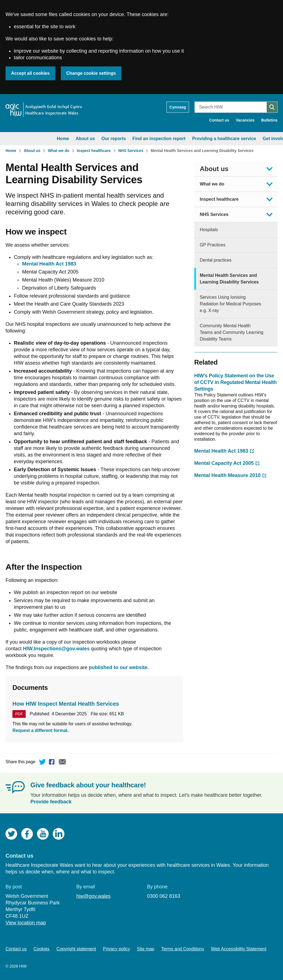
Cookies (42, 949)
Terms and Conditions (183, 949)
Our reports (66, 139)
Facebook (53, 763)
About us (37, 139)
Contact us (219, 120)
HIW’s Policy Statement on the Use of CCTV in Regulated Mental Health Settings (235, 382)
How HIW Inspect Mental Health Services (66, 704)
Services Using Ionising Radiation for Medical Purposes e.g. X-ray (230, 304)
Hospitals (209, 230)
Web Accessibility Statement (239, 949)
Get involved (228, 139)
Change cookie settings (91, 73)
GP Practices (213, 245)
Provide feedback (51, 802)
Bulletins (269, 120)
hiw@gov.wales (93, 896)
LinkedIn (59, 834)
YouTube (43, 834)
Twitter (43, 763)
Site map (146, 949)
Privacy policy (117, 949)
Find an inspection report (111, 139)
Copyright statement (76, 949)
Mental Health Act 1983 (221, 451)
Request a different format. (41, 730)
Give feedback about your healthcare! (88, 785)
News (254, 139)
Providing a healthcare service (176, 139)
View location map (26, 923)
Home (15, 139)
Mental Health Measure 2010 (227, 475)
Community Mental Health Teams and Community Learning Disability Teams (232, 332)
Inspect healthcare (94, 151)
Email (62, 763)
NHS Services (131, 151)
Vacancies (245, 120)
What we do (59, 151)
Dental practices (216, 260)
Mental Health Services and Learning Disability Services (202, 151)
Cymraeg (178, 107)
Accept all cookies (30, 73)
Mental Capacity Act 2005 (224, 463)
